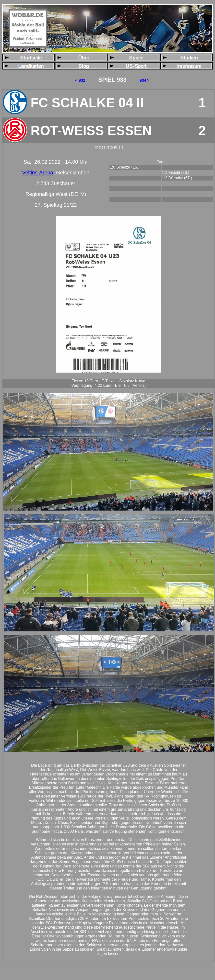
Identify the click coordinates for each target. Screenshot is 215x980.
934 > (144, 80)
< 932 (80, 80)
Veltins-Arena (38, 173)
